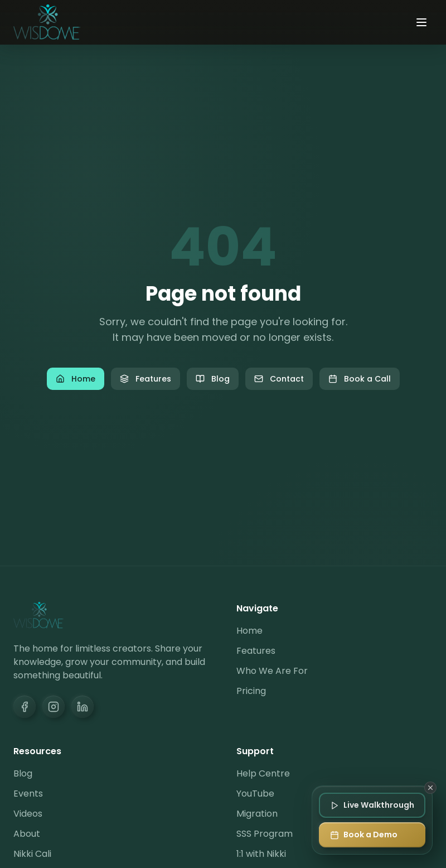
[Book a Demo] (372, 835)
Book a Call (360, 379)
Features (146, 379)
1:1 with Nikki (261, 854)
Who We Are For (272, 671)
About (27, 834)
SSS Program (265, 834)
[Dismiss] (430, 788)
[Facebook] (25, 707)
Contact (279, 379)
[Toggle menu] (421, 22)
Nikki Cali (32, 854)
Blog (213, 379)
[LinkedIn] (83, 707)
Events (28, 794)
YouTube (255, 794)
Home (76, 379)
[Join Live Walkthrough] (372, 805)
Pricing (251, 691)
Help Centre (263, 773)
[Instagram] (54, 707)
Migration (257, 814)
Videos (28, 814)
